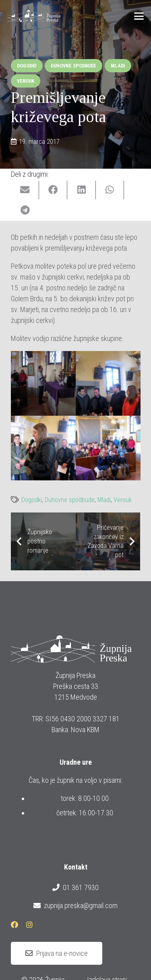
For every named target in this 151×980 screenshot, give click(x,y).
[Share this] (53, 190)
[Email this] (25, 190)
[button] (139, 16)
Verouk (123, 500)
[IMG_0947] (43, 448)
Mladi (104, 500)
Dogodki (32, 500)
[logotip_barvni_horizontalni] (34, 16)
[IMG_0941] (43, 383)
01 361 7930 (75, 888)
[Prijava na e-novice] (57, 953)
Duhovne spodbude (70, 500)
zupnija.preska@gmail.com (75, 906)
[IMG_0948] (108, 448)
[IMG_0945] (108, 383)
